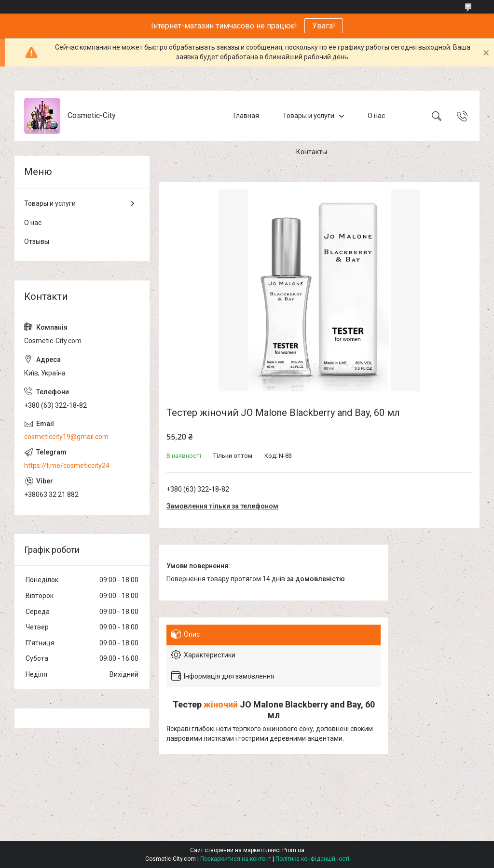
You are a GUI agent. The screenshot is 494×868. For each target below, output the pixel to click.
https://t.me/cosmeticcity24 (67, 466)
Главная (246, 116)
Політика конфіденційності (312, 859)
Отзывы (37, 241)
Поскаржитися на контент (236, 859)
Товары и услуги (309, 116)
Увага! (324, 26)
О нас (376, 116)
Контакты (312, 152)
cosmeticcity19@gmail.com (66, 437)
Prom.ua (293, 850)
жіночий (221, 704)
